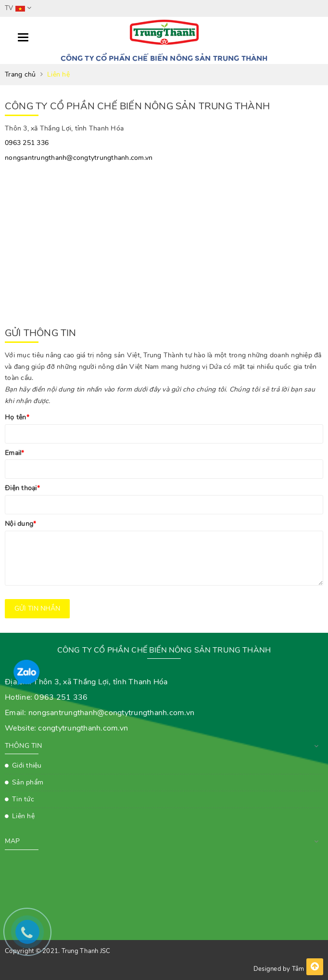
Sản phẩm (28, 782)
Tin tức (23, 799)
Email (15, 453)
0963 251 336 (27, 143)
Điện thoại (22, 488)
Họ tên (17, 417)
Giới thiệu (27, 765)
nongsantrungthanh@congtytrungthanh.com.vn (79, 158)
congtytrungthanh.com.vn (83, 728)
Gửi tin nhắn (37, 608)
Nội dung (20, 524)
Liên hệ (23, 816)
